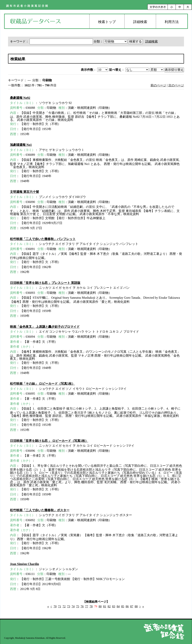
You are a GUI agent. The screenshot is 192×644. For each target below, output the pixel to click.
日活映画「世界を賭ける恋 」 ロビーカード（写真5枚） (49, 441)
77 (87, 606)
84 (118, 606)
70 (55, 606)
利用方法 (172, 22)
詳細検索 (140, 22)
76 (82, 606)
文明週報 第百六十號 (24, 192)
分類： (111, 41)
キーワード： (52, 41)
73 (69, 606)
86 (127, 606)
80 (100, 606)
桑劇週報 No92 (20, 98)
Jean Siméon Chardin (24, 564)
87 (132, 606)
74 (73, 606)
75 (78, 606)
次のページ (176, 85)
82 (109, 606)
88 (136, 606)
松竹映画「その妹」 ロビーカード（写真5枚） (42, 384)
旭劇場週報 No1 (21, 145)
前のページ (158, 85)
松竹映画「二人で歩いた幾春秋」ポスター (40, 510)
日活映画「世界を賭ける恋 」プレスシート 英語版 (45, 283)
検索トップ (107, 22)
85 (123, 606)
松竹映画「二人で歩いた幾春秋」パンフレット (43, 239)
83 (114, 606)
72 (64, 606)
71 (60, 606)
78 (91, 606)
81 (105, 606)
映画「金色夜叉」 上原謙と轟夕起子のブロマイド (45, 327)
